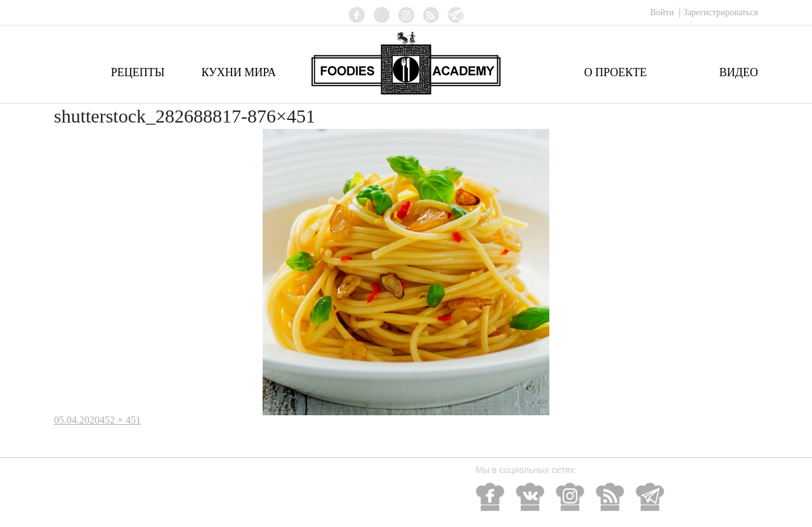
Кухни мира (239, 72)
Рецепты (138, 72)
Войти (663, 12)
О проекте (616, 72)
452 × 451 (120, 420)
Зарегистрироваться (721, 12)
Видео (739, 72)
